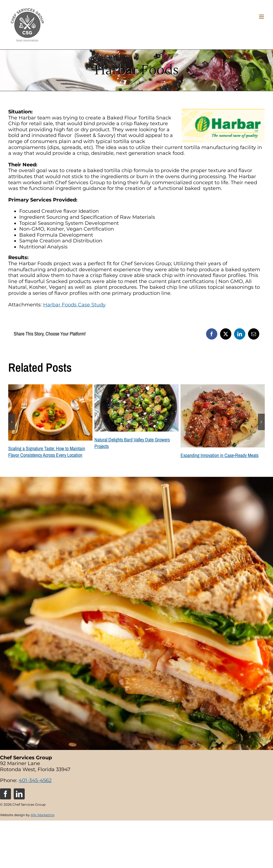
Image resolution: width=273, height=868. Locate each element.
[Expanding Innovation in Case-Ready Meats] (223, 387)
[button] (12, 422)
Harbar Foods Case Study (74, 305)
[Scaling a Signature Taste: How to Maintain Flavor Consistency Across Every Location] (50, 387)
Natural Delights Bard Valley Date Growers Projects (132, 443)
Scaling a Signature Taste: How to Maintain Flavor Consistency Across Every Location (47, 452)
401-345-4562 (35, 780)
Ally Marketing (43, 815)
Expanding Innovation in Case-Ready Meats (219, 455)
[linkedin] (19, 794)
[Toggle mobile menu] (262, 17)
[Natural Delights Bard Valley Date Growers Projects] (136, 387)
